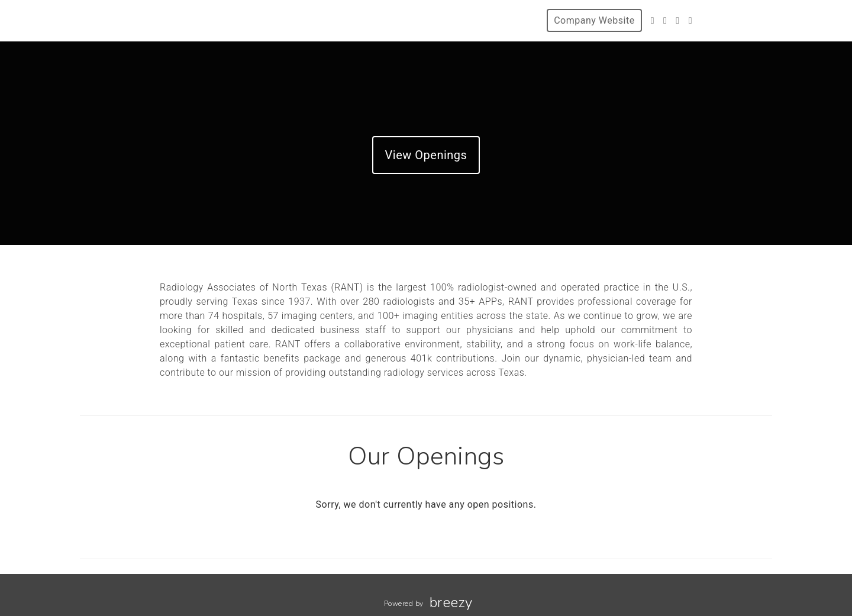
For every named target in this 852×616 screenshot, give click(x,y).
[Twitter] (653, 20)
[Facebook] (665, 20)
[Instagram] (677, 20)
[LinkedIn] (690, 20)
